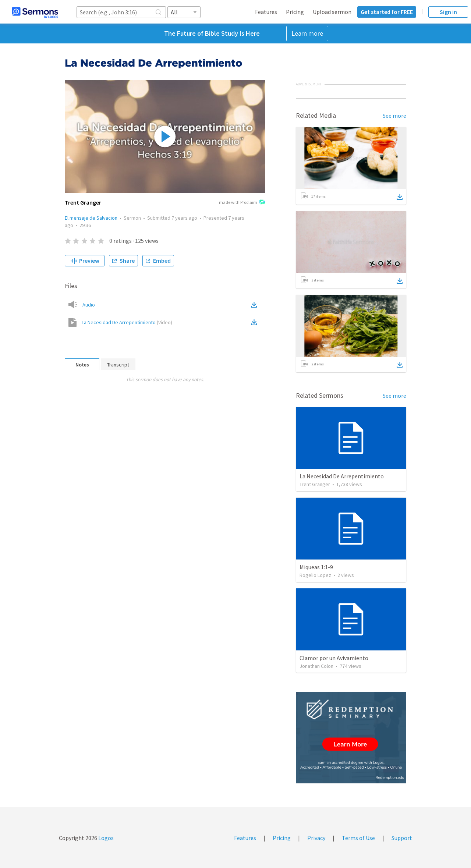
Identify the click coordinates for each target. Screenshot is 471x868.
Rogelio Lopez (315, 575)
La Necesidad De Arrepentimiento (127, 322)
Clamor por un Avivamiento (334, 658)
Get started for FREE (387, 12)
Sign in (448, 12)
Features (266, 12)
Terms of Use (358, 838)
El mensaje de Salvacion (91, 218)
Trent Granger (315, 484)
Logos (105, 838)
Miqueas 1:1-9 (316, 567)
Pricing (295, 12)
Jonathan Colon (316, 666)
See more (394, 116)
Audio (89, 305)
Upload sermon (332, 12)
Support (402, 838)
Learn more (307, 33)
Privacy (316, 838)
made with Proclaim (242, 203)
